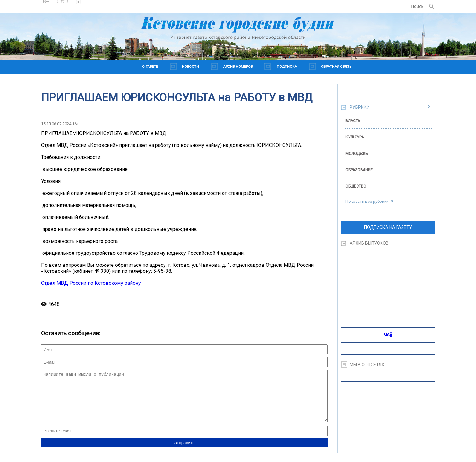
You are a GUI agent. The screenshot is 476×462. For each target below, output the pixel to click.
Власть (353, 121)
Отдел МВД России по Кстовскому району (91, 283)
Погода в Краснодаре (108, 9)
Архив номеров (238, 67)
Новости (190, 67)
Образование (359, 170)
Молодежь (357, 154)
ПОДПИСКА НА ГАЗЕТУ (388, 227)
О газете (150, 67)
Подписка (287, 67)
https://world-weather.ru (109, 3)
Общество (356, 186)
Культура (355, 137)
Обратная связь (336, 67)
